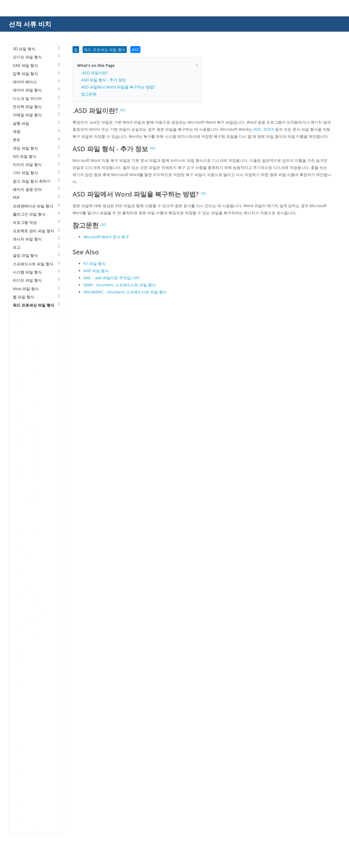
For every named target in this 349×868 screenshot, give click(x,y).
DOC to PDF (29, 380)
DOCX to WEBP (31, 603)
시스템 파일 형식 (36, 272)
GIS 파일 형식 (36, 156)
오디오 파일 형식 (36, 57)
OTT (22, 760)
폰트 (36, 140)
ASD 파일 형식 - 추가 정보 (104, 80)
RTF (22, 793)
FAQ (22, 677)
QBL (22, 768)
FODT (23, 686)
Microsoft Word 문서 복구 (106, 237)
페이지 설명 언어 (36, 189)
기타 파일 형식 (36, 173)
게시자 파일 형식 (36, 239)
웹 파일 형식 (36, 297)
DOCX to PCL (30, 512)
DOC (22, 338)
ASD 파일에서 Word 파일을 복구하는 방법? (118, 87)
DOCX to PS (28, 553)
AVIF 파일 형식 (96, 271)
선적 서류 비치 (30, 24)
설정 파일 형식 (36, 255)
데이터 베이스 (36, 82)
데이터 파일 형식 (36, 90)
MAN (23, 727)
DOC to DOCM (31, 355)
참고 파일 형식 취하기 (36, 181)
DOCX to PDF (30, 520)
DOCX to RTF (30, 561)
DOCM (24, 388)
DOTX (23, 661)
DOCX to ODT (30, 503)
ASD (22, 322)
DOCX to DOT (30, 429)
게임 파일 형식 (36, 148)
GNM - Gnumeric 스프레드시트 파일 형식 (120, 285)
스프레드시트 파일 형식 (36, 264)
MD (21, 735)
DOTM (24, 653)
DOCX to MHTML (33, 495)
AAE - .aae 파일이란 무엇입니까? (112, 278)
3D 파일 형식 (36, 49)
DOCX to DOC (30, 413)
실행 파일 (36, 123)
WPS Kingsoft (30, 826)
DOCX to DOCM (32, 421)
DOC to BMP (29, 347)
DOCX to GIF (29, 462)
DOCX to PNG (30, 528)
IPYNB (24, 694)
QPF (22, 776)
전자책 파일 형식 (36, 107)
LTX (21, 719)
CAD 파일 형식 (36, 65)
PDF (36, 197)
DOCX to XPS (30, 619)
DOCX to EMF (30, 446)
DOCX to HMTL (31, 470)
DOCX (23, 396)
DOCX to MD (29, 487)
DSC (22, 669)
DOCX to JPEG (30, 479)
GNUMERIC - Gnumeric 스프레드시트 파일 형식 (125, 292)
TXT (22, 801)
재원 (36, 131)
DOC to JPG (28, 371)
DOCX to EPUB (31, 454)
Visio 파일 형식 (36, 289)
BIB (21, 330)
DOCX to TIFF (30, 586)
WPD (22, 809)
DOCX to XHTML (33, 611)
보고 (36, 247)
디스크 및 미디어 (36, 98)
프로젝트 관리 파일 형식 (36, 231)
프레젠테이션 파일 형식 (36, 206)
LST (21, 710)
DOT (22, 644)
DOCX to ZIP (29, 628)
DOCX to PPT (30, 537)
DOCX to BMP (30, 404)
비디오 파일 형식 (36, 280)
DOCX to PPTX (31, 545)
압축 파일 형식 (36, 74)
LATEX (24, 702)
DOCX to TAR (30, 578)
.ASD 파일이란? (94, 73)
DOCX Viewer (30, 636)
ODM (23, 743)
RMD (23, 785)
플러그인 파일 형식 (36, 214)
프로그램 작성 (36, 222)
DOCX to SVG (30, 570)
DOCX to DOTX (31, 437)
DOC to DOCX (30, 363)
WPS (22, 818)
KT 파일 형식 (94, 264)
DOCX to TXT (30, 595)
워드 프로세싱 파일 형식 (36, 305)
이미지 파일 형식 (36, 164)
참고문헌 (89, 94)
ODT (22, 752)
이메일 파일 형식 (36, 115)
